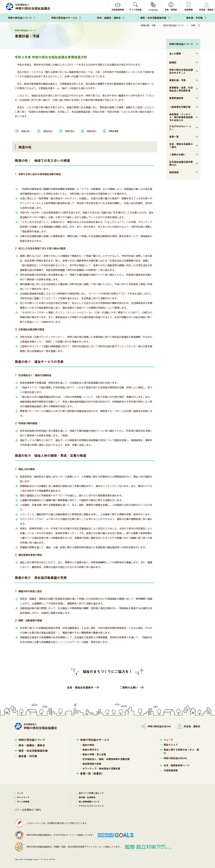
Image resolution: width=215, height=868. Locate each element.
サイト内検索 (23, 802)
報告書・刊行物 (194, 18)
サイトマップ (23, 797)
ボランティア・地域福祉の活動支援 (101, 768)
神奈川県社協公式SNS (175, 758)
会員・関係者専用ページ (177, 765)
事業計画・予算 (177, 80)
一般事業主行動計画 (180, 107)
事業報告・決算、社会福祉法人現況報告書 (181, 89)
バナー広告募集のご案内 (28, 810)
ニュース (168, 740)
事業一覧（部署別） (92, 773)
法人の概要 (175, 53)
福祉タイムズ (171, 745)
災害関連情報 (171, 770)
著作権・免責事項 (87, 797)
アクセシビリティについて (91, 806)
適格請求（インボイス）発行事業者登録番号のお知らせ (181, 117)
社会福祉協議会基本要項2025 (181, 163)
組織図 (173, 62)
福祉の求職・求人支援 (94, 754)
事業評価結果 (176, 98)
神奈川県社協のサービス (64, 18)
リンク (20, 793)
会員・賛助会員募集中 (80, 687)
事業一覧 (174, 137)
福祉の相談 (88, 745)
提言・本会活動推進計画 (153, 18)
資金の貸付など (91, 750)
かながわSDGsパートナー (180, 128)
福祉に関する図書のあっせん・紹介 (181, 751)
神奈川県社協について (20, 18)
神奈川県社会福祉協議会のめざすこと (181, 71)
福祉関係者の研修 (92, 764)
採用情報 (174, 172)
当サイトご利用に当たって (91, 793)
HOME (193, 25)
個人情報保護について (89, 802)
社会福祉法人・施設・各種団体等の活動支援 (106, 759)
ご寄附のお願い (177, 154)
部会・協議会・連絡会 (109, 18)
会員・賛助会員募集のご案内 (181, 145)
